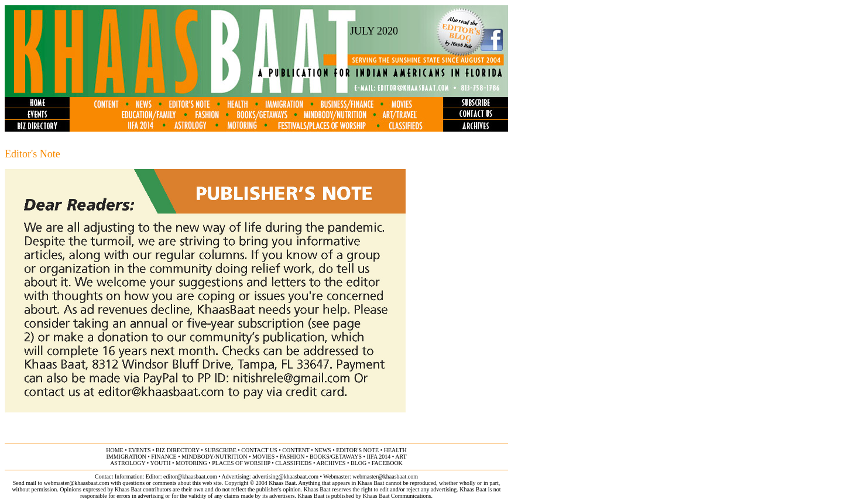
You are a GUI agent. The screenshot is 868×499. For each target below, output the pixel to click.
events (139, 450)
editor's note (357, 450)
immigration (126, 457)
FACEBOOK (387, 463)
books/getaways (336, 457)
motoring (191, 463)
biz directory (178, 450)
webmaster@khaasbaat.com (385, 476)
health (395, 450)
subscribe (220, 450)
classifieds (293, 463)
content (296, 450)
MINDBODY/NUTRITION (214, 457)
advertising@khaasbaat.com (285, 476)
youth (160, 463)
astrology (128, 463)
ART (401, 457)
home (114, 450)
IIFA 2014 (379, 457)
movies (263, 457)
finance (164, 457)
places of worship (241, 463)
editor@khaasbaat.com (190, 476)
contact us (259, 450)
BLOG (358, 463)
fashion (292, 457)
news (323, 450)
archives (331, 463)
